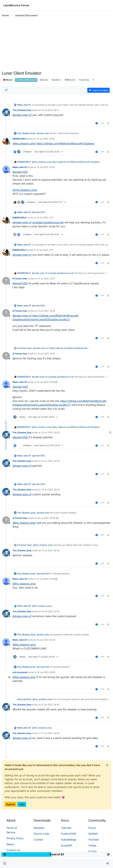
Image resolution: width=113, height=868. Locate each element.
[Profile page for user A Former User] (6, 281)
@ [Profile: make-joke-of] (22, 115)
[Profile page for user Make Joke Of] (6, 169)
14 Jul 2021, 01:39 (46, 382)
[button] (5, 864)
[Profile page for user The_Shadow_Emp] (6, 112)
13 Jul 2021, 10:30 (46, 167)
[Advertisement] (56, 44)
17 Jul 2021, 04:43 (50, 705)
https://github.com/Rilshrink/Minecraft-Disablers (65, 144)
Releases (39, 828)
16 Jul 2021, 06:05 (46, 672)
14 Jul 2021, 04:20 (51, 550)
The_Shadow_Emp (22, 110)
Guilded (93, 834)
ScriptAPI (67, 846)
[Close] (107, 765)
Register (11, 804)
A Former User (20, 279)
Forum (92, 828)
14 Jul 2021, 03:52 (51, 432)
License (38, 840)
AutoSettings (69, 840)
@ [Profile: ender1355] (20, 172)
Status (10, 844)
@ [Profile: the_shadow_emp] (24, 144)
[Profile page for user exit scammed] (6, 675)
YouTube (93, 840)
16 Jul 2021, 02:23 (51, 611)
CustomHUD (69, 834)
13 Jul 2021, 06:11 (50, 110)
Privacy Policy (15, 838)
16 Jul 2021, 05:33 (46, 640)
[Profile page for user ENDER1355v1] (6, 141)
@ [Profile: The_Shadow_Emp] (25, 190)
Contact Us (13, 850)
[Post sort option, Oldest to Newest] (6, 90)
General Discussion (26, 80)
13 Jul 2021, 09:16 (46, 139)
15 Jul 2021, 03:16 (46, 579)
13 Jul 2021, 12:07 (46, 279)
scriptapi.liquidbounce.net (48, 222)
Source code (41, 834)
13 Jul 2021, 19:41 (46, 354)
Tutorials (66, 828)
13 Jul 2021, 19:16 (46, 311)
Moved (8, 80)
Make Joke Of (24, 105)
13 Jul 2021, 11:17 (45, 218)
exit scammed (20, 672)
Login (22, 804)
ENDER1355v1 (20, 139)
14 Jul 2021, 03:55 (47, 518)
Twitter (92, 846)
